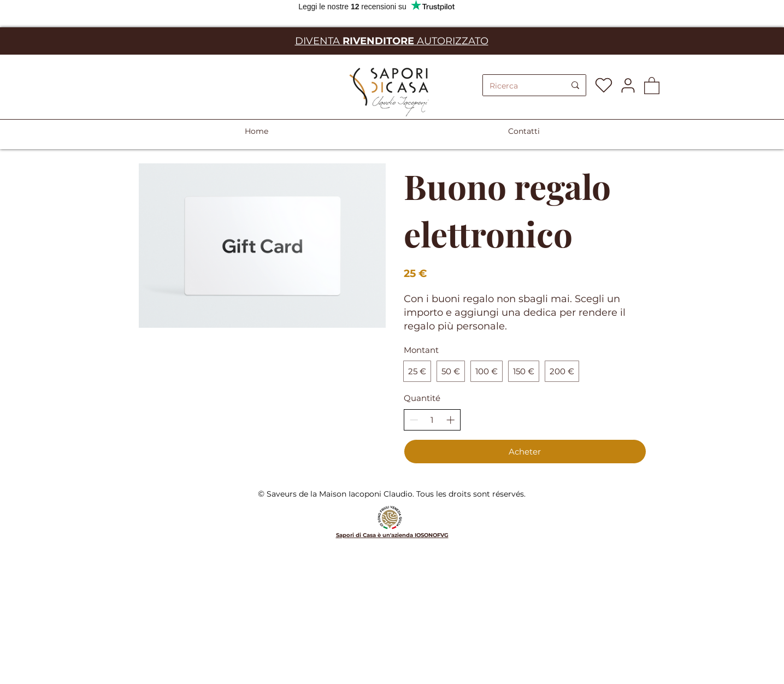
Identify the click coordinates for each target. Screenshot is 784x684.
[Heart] (604, 85)
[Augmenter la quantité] (450, 420)
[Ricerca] (519, 86)
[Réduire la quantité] (414, 420)
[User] (628, 85)
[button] (652, 85)
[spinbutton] (432, 420)
